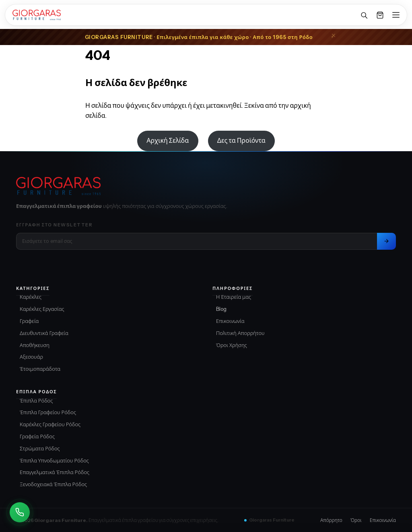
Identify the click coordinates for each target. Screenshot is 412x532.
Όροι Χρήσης (232, 345)
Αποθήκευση (35, 345)
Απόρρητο (331, 520)
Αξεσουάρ (31, 357)
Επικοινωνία (230, 321)
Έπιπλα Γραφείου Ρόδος (48, 412)
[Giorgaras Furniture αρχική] (206, 186)
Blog (221, 309)
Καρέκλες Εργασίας (42, 309)
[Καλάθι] (380, 15)
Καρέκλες (31, 297)
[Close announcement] (334, 35)
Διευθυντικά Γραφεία (44, 333)
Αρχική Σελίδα (168, 140)
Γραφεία (29, 321)
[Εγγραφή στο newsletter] (386, 241)
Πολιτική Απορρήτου (240, 333)
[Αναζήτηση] (364, 15)
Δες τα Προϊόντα (241, 140)
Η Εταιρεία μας (234, 297)
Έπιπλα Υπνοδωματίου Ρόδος (54, 460)
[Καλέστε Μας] (20, 512)
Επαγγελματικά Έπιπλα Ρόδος (55, 472)
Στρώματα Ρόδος (40, 448)
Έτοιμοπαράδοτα (40, 369)
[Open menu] (396, 15)
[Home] (37, 15)
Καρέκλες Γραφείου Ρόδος (50, 424)
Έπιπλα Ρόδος (36, 401)
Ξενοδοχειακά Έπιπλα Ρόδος (53, 484)
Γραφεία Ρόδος (37, 436)
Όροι (356, 520)
